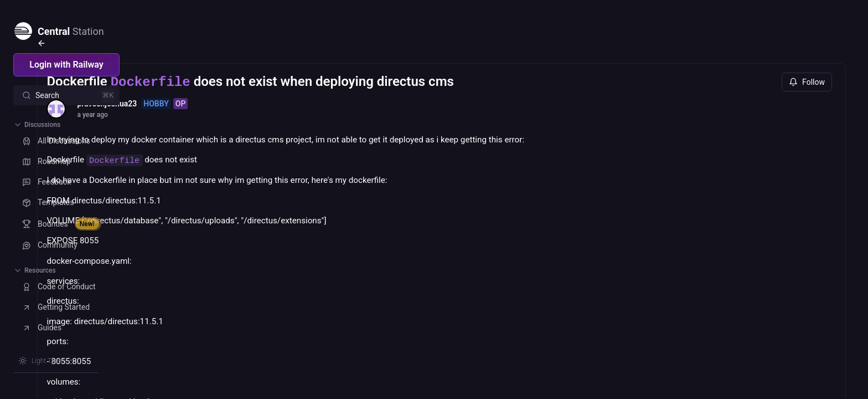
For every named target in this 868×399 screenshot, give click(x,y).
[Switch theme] (43, 361)
